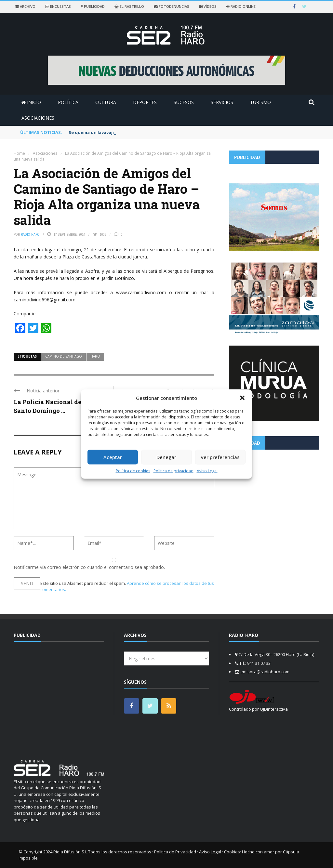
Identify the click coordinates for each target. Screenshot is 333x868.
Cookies (232, 852)
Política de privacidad (173, 471)
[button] (242, 398)
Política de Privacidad (175, 852)
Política (68, 102)
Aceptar (113, 457)
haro (95, 356)
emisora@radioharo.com (265, 672)
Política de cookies (133, 471)
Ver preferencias (220, 457)
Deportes (145, 102)
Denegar (166, 457)
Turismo (260, 102)
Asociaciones (38, 118)
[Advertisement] (274, 500)
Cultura (106, 102)
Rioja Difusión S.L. (71, 852)
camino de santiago (64, 356)
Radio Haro (30, 234)
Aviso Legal (207, 471)
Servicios (222, 102)
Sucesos (184, 102)
